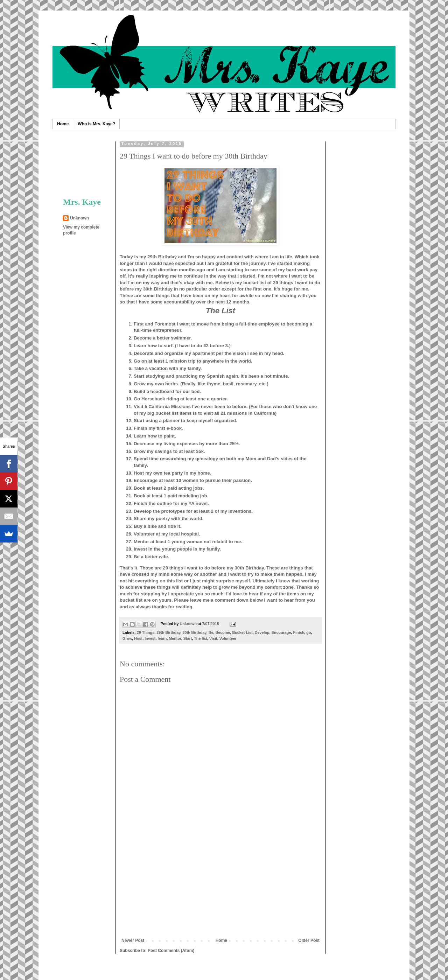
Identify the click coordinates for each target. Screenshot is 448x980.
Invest (150, 638)
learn (162, 638)
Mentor (175, 638)
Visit (213, 638)
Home (63, 124)
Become (223, 632)
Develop (262, 632)
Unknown (79, 218)
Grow (127, 638)
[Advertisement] (220, 885)
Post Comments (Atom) (171, 951)
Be (211, 632)
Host (138, 638)
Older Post (309, 940)
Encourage (281, 632)
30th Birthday (194, 632)
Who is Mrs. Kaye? (96, 124)
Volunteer (228, 638)
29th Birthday (168, 632)
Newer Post (133, 940)
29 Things (146, 632)
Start (188, 638)
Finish (299, 632)
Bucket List (242, 632)
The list (201, 638)
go (309, 632)
